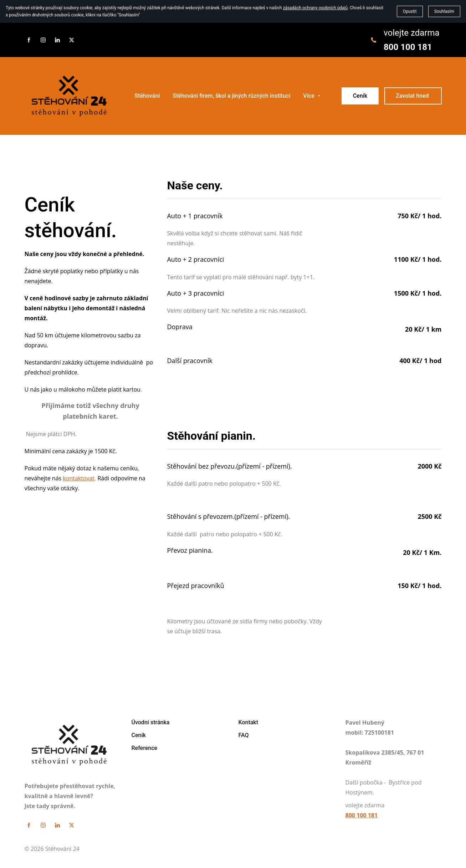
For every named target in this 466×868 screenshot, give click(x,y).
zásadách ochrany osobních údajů (315, 8)
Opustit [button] (410, 11)
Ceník (360, 96)
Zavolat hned (413, 96)
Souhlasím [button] (444, 11)
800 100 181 (408, 47)
